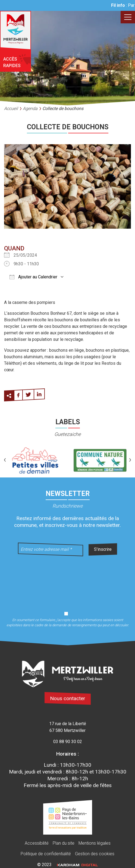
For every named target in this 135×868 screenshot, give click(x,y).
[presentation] (68, 580)
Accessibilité (37, 843)
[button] (5, 460)
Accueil (11, 108)
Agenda (30, 108)
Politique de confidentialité (46, 854)
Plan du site (64, 843)
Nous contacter (68, 698)
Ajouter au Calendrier (33, 277)
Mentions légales (95, 843)
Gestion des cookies (95, 854)
